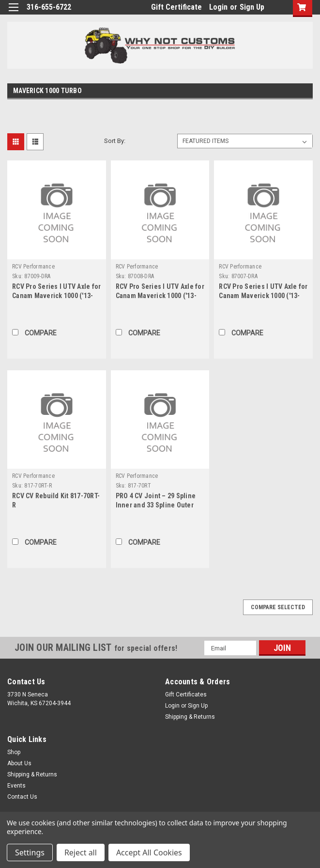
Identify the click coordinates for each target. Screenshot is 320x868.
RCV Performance (33, 267)
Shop (14, 752)
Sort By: (115, 141)
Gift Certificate (176, 7)
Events (16, 786)
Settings (30, 852)
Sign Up (252, 7)
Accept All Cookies (149, 852)
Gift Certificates (186, 694)
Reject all (81, 852)
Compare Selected (278, 607)
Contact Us (22, 797)
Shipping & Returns (190, 717)
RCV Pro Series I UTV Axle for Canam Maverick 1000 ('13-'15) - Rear (263, 296)
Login (218, 7)
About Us (19, 763)
